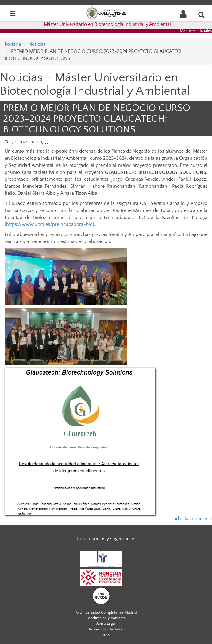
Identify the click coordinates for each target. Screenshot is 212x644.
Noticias (37, 44)
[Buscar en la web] (202, 14)
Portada (13, 44)
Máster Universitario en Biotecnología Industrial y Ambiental (107, 24)
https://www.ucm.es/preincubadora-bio (49, 224)
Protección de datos (106, 629)
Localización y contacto (106, 618)
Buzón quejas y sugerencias (106, 539)
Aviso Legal (106, 623)
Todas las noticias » (191, 519)
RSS (106, 635)
